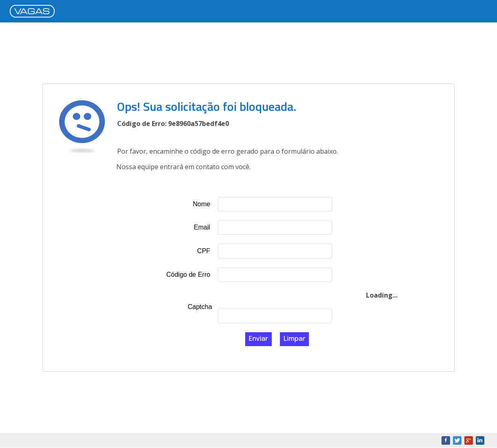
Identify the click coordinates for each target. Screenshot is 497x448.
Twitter (457, 440)
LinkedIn (480, 440)
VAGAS (34, 12)
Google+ (469, 440)
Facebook (446, 440)
